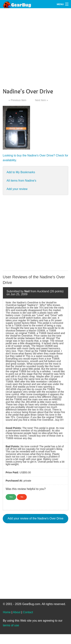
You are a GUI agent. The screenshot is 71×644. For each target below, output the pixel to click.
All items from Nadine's (21, 181)
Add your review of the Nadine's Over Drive (35, 518)
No (22, 497)
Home (7, 612)
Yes (11, 497)
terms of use (11, 625)
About (17, 612)
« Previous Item (17, 100)
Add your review (17, 189)
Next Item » (42, 100)
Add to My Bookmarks (21, 172)
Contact (28, 612)
